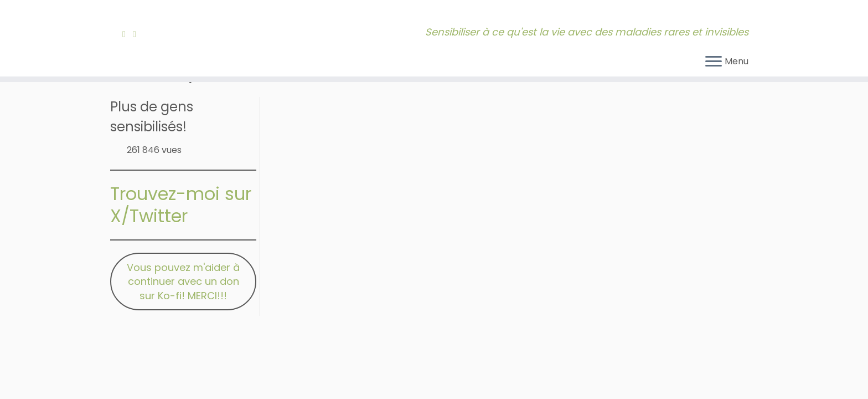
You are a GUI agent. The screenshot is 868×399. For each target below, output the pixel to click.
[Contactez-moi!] (138, 34)
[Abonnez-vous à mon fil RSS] (128, 34)
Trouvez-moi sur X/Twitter (181, 205)
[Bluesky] (147, 34)
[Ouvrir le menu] (714, 62)
